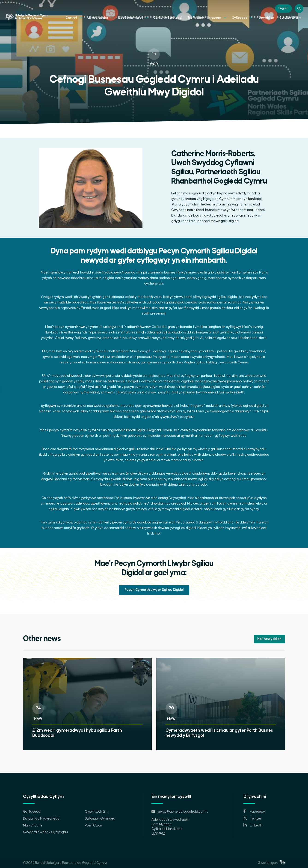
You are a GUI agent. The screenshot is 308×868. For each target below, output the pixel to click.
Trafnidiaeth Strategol (207, 17)
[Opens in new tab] (264, 812)
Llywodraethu (100, 17)
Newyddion (266, 18)
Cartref (74, 17)
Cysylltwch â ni (290, 18)
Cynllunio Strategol (168, 18)
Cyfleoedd (242, 17)
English (283, 8)
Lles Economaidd (133, 17)
